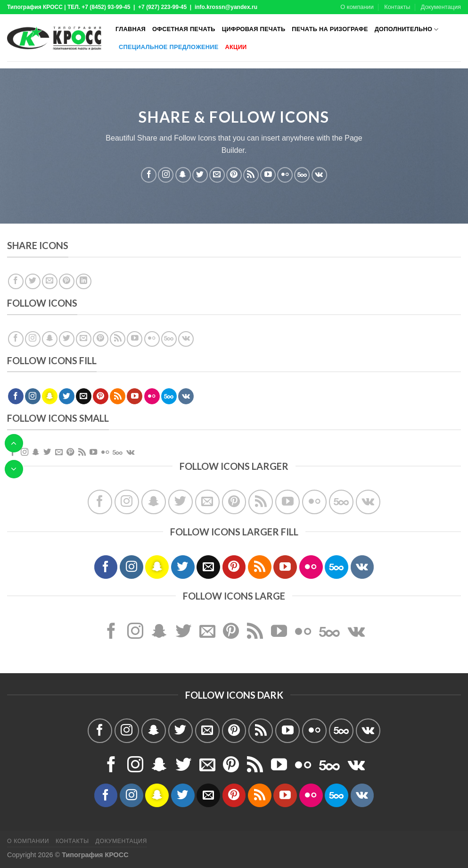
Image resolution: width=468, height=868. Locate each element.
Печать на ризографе (330, 29)
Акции (236, 47)
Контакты (397, 7)
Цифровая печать (254, 29)
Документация (441, 7)
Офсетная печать (184, 29)
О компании (357, 7)
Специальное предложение (169, 47)
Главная (131, 29)
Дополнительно (407, 29)
